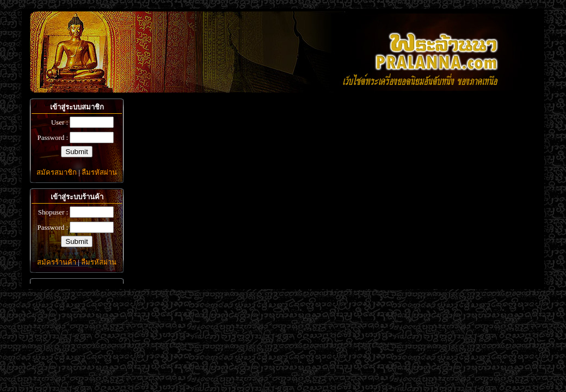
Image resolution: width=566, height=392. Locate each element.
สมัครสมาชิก (57, 172)
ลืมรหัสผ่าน (99, 172)
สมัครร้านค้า (57, 262)
